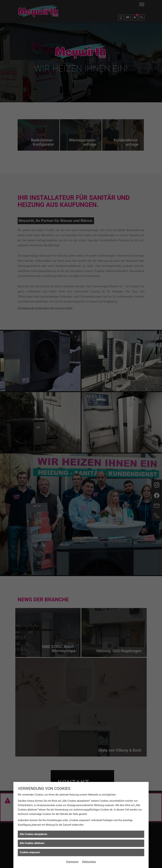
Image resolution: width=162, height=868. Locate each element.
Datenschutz (89, 862)
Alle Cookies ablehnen (32, 843)
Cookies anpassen (30, 852)
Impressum (72, 862)
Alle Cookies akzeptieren (33, 834)
